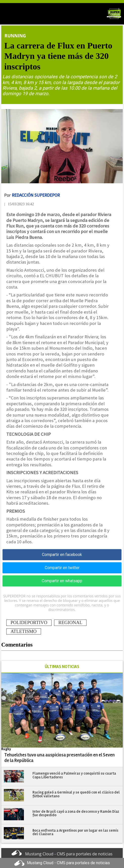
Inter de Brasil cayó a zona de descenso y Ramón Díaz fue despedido (76, 813)
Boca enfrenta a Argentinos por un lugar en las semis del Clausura (75, 832)
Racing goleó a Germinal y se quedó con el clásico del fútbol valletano (76, 794)
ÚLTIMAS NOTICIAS (62, 667)
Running (15, 36)
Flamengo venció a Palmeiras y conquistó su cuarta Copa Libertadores (74, 775)
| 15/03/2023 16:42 (19, 204)
